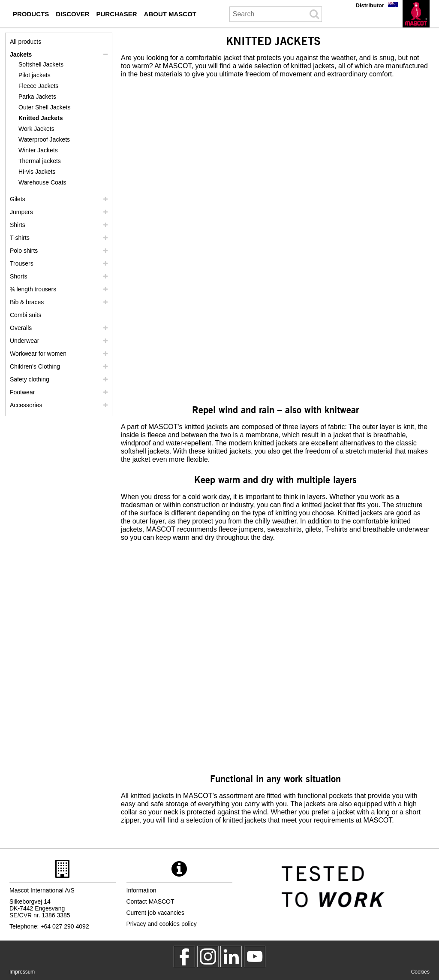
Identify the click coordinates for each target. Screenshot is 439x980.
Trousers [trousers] (22, 263)
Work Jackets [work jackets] (36, 129)
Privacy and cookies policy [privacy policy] (162, 924)
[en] (416, 14)
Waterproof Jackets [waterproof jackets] (44, 139)
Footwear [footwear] (22, 392)
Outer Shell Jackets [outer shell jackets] (44, 107)
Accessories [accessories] (26, 405)
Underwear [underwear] (24, 341)
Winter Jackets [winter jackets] (38, 150)
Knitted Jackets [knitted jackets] (41, 118)
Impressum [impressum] (22, 972)
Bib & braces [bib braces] (27, 302)
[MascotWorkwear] (184, 956)
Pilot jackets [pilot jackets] (35, 75)
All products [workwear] (26, 42)
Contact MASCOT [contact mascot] (150, 901)
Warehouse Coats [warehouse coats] (42, 182)
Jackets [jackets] (21, 54)
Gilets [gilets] (18, 199)
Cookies (420, 972)
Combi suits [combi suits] (26, 315)
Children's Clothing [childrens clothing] (35, 366)
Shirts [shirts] (18, 225)
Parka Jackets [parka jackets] (37, 97)
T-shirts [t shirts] (20, 238)
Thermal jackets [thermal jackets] (40, 161)
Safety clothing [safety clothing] (30, 379)
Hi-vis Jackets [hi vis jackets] (37, 172)
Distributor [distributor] (370, 5)
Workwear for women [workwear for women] (38, 354)
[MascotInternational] (255, 956)
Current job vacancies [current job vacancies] (155, 913)
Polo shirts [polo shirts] (24, 251)
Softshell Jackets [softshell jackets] (41, 64)
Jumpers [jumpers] (21, 212)
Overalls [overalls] (21, 328)
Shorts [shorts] (18, 276)
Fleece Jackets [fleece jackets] (38, 86)
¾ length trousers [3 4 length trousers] (33, 289)
